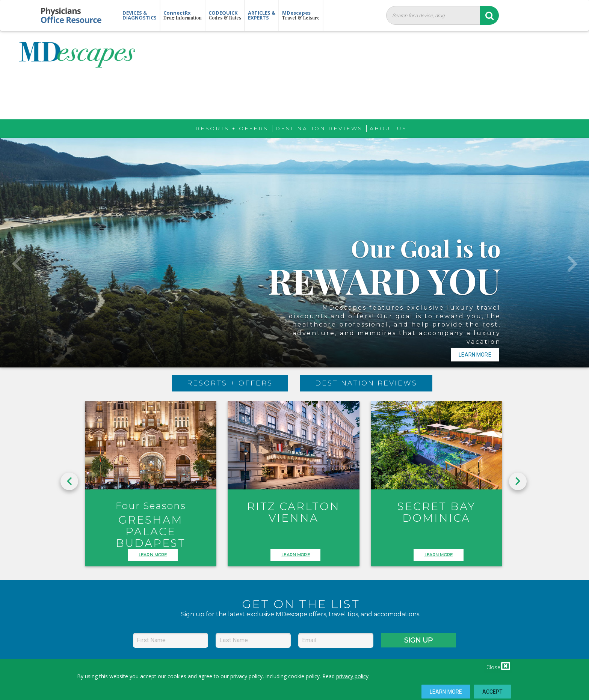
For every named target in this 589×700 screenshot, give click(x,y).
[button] (17, 253)
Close (498, 666)
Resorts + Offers (232, 128)
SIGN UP (418, 640)
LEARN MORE (153, 555)
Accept (493, 692)
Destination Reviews (319, 128)
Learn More (446, 692)
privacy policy (352, 676)
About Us (388, 128)
